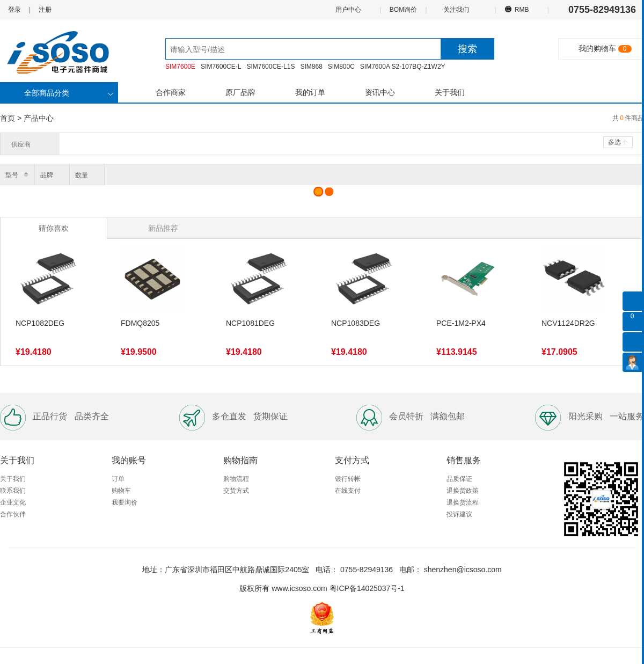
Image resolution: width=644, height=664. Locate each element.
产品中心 (39, 118)
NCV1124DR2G (568, 323)
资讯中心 (380, 92)
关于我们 (450, 92)
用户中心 (348, 9)
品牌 (47, 175)
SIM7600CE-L (221, 67)
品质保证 (459, 479)
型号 (12, 175)
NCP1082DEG (40, 323)
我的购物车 (597, 48)
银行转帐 (348, 479)
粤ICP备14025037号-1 (367, 588)
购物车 (121, 491)
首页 (8, 118)
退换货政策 (463, 491)
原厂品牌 (240, 92)
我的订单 (310, 92)
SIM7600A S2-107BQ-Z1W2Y (403, 67)
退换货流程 (463, 502)
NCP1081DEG (250, 323)
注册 (45, 10)
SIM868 (311, 67)
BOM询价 (403, 10)
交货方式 (236, 491)
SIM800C (341, 67)
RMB (521, 9)
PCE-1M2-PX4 (461, 323)
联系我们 (13, 491)
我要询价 (125, 502)
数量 (82, 175)
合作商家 (171, 92)
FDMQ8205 (140, 323)
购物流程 (236, 479)
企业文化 (13, 502)
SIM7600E (180, 67)
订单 (118, 479)
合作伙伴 (13, 514)
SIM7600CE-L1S (270, 67)
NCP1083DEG (356, 323)
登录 (14, 10)
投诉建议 (459, 514)
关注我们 (457, 9)
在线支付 (348, 491)
